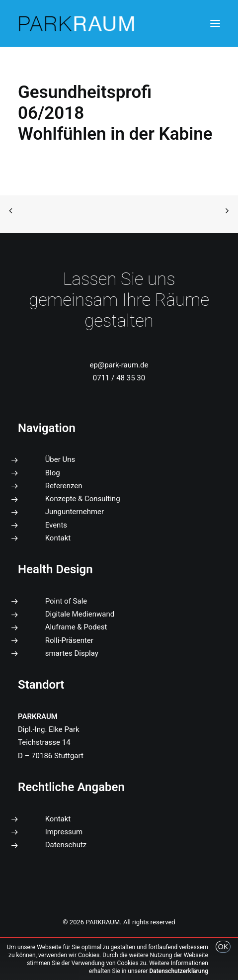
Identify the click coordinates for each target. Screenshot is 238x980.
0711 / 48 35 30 (119, 378)
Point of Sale (66, 601)
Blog (53, 473)
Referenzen (64, 486)
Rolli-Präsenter (69, 640)
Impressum (64, 832)
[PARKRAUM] (77, 23)
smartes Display (72, 653)
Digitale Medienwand (80, 614)
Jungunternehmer (75, 512)
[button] (215, 23)
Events (56, 525)
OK (223, 947)
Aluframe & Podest (76, 627)
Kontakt (58, 538)
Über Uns (60, 459)
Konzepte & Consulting (83, 499)
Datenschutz (66, 845)
